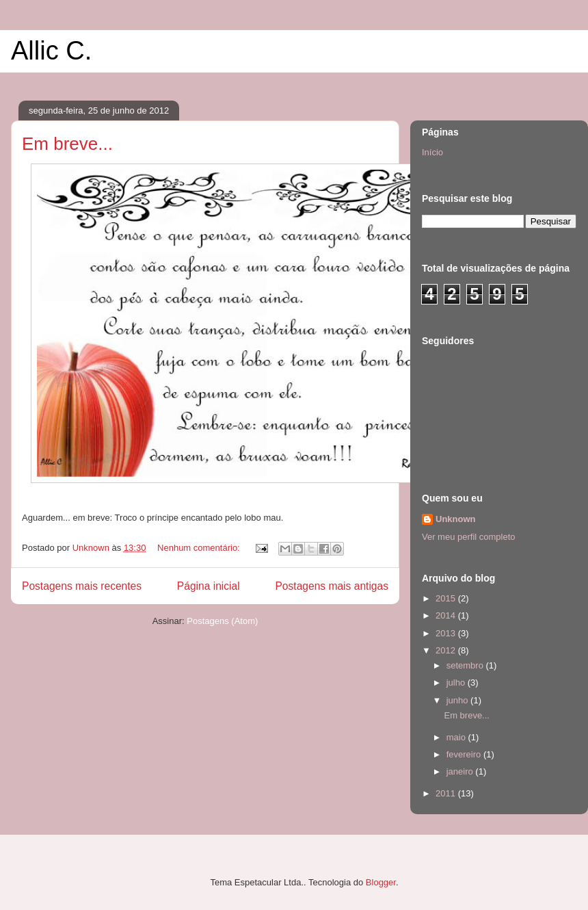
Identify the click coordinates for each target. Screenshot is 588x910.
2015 (447, 598)
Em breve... (67, 144)
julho (457, 682)
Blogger (381, 882)
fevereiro (465, 754)
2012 (447, 650)
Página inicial (209, 586)
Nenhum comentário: (200, 548)
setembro (466, 665)
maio (457, 737)
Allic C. (51, 51)
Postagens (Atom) (222, 621)
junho (458, 700)
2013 (447, 633)
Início (432, 152)
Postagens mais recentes (82, 586)
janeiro (461, 771)
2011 (447, 793)
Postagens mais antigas (332, 586)
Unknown (456, 519)
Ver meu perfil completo (469, 537)
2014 (447, 615)
